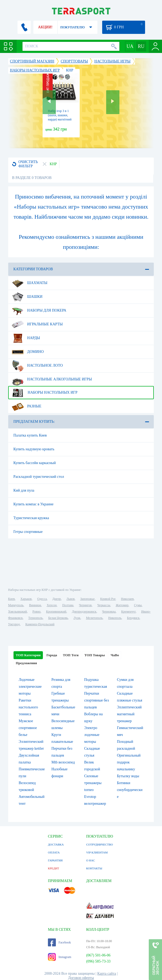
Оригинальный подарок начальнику (129, 762)
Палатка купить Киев (30, 435)
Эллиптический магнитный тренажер (129, 714)
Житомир (122, 605)
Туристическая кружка (31, 518)
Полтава (68, 605)
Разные (27, 406)
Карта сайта (107, 974)
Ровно (37, 612)
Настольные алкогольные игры (52, 379)
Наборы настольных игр (45, 393)
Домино (28, 352)
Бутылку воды (128, 776)
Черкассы (104, 605)
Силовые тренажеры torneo (93, 783)
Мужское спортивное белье (28, 728)
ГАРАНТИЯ (55, 860)
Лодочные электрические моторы (30, 687)
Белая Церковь (58, 618)
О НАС (90, 860)
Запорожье (87, 599)
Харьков (26, 599)
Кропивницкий (56, 612)
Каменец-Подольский (40, 624)
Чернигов (85, 605)
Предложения (26, 663)
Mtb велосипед (63, 762)
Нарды (26, 338)
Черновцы (109, 612)
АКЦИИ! (45, 27)
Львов (71, 599)
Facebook (59, 942)
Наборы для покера (39, 311)
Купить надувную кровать (34, 449)
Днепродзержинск (84, 612)
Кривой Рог (108, 599)
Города (52, 655)
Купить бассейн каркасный (35, 463)
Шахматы (30, 283)
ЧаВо (115, 655)
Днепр (57, 599)
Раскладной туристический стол (39, 477)
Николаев (127, 599)
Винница (35, 605)
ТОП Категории (28, 655)
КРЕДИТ (53, 868)
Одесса (42, 599)
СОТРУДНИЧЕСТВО (99, 844)
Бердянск (133, 618)
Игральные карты (37, 324)
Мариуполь (16, 605)
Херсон (52, 605)
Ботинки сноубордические (130, 790)
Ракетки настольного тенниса (28, 707)
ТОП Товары (95, 655)
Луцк (77, 618)
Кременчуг (128, 612)
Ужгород (14, 624)
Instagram (60, 957)
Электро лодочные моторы (92, 735)
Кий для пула (24, 490)
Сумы (138, 605)
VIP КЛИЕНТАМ (97, 852)
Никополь (115, 618)
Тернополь (35, 618)
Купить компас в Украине (33, 504)
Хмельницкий (18, 612)
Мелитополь (94, 618)
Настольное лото (37, 366)
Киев (12, 599)
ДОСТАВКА (56, 844)
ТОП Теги (71, 655)
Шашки (27, 297)
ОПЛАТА (54, 852)
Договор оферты (81, 978)
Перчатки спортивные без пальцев (96, 700)
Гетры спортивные (28, 532)
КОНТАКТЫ (94, 868)
